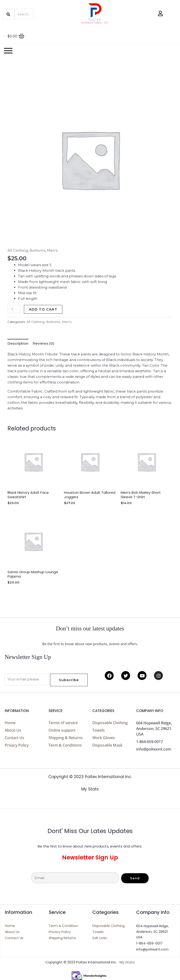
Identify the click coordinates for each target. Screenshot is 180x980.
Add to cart (43, 309)
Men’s (52, 250)
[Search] (24, 14)
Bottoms (37, 250)
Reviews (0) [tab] (43, 343)
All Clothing (18, 250)
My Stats (90, 789)
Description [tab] (18, 343)
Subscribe (69, 680)
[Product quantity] (14, 309)
